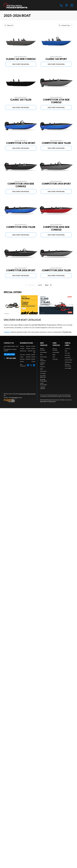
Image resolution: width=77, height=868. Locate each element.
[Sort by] (66, 25)
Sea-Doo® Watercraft (43, 376)
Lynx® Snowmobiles (44, 384)
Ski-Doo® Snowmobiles (44, 380)
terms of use (52, 401)
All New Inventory (43, 349)
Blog (66, 351)
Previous (30, 285)
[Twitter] (31, 365)
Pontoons (43, 367)
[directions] (67, 5)
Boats (42, 369)
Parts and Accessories (68, 365)
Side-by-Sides (44, 357)
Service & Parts (69, 360)
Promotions (68, 358)
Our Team (67, 353)
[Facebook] (28, 365)
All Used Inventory (55, 349)
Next (49, 285)
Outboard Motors (43, 364)
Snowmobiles (44, 352)
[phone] (61, 5)
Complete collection (43, 388)
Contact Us (68, 349)
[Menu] (72, 5)
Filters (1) (9, 25)
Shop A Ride (14, 398)
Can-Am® (43, 373)
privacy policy (43, 401)
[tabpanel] (28, 354)
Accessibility (68, 368)
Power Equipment (43, 360)
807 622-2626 (10, 358)
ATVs (41, 355)
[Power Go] (20, 401)
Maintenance (68, 362)
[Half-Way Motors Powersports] (15, 5)
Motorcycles (43, 371)
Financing (55, 359)
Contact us (7, 332)
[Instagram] (34, 365)
